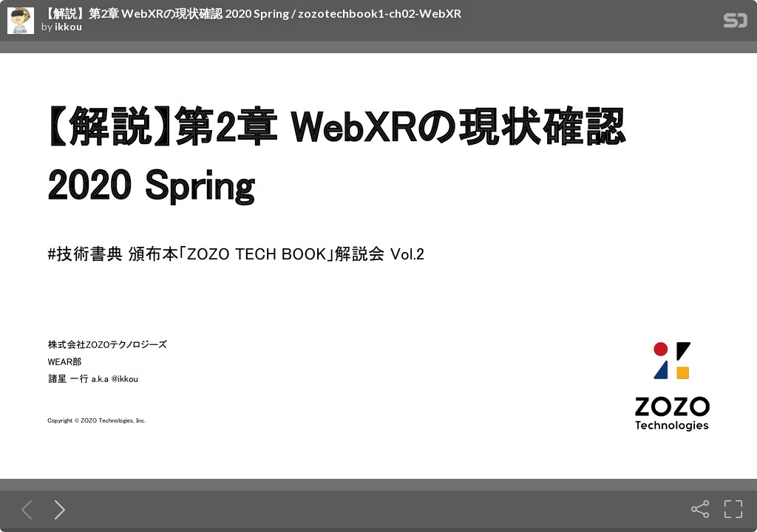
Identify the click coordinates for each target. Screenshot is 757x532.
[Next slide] (57, 509)
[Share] (700, 509)
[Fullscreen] (733, 509)
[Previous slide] (24, 509)
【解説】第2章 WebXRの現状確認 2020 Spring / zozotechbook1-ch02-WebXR (251, 13)
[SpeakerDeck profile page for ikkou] (21, 21)
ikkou (68, 27)
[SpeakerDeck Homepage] (736, 23)
